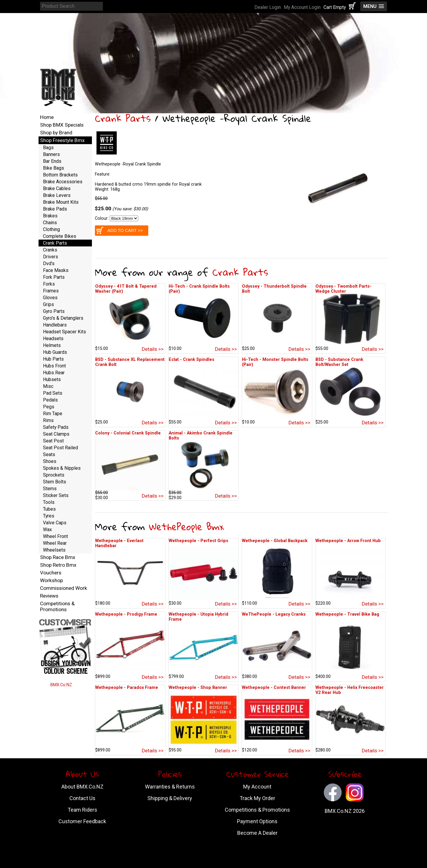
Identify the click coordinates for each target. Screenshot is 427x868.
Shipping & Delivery (170, 798)
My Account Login (302, 7)
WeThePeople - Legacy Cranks (274, 614)
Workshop (51, 580)
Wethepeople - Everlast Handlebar (119, 543)
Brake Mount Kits (61, 202)
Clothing (51, 229)
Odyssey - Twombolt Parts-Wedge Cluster (344, 289)
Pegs (49, 407)
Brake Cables (57, 188)
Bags (48, 148)
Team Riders (82, 810)
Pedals (50, 400)
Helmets (52, 345)
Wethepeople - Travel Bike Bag (347, 614)
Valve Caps (55, 523)
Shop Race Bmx (58, 557)
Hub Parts (53, 359)
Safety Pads (56, 427)
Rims (48, 420)
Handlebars (55, 325)
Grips (48, 304)
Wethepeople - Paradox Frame (127, 688)
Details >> (153, 349)
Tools (49, 502)
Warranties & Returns (170, 787)
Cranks (50, 250)
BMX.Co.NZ (61, 685)
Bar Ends (52, 161)
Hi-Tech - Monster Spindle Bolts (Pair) (275, 362)
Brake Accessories (63, 182)
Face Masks (56, 270)
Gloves (50, 298)
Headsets (53, 339)
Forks (49, 284)
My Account (257, 787)
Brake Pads (55, 209)
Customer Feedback (82, 821)
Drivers (51, 257)
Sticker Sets (56, 495)
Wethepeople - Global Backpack (275, 541)
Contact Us (82, 798)
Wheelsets (54, 550)
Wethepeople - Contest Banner (274, 688)
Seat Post (53, 441)
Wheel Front (55, 536)
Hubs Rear (54, 373)
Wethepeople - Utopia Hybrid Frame (199, 617)
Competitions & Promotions (57, 606)
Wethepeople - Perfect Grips (199, 541)
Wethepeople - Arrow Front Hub (348, 541)
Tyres (49, 516)
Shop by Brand (56, 133)
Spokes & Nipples (62, 468)
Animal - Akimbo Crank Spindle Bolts (201, 436)
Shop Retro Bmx (58, 565)
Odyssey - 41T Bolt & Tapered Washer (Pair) (126, 289)
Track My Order (257, 798)
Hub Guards (55, 352)
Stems (50, 489)
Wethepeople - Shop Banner (198, 688)
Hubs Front (54, 366)
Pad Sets (53, 393)
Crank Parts (123, 118)
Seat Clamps (56, 434)
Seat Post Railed (60, 448)
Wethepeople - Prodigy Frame (126, 614)
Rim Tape (53, 414)
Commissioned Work (64, 588)
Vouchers (51, 573)
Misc (48, 386)
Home (47, 117)
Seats (49, 454)
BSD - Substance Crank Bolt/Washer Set (339, 362)
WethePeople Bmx (186, 527)
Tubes (49, 509)
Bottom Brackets (60, 175)
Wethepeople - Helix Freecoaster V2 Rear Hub (350, 690)
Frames (51, 291)
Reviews (49, 596)
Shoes (50, 461)
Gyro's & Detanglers (63, 318)
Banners (51, 154)
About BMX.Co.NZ (82, 787)
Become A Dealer (257, 833)
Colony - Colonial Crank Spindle (128, 433)
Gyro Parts (54, 311)
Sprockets (54, 475)
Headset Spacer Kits (64, 332)
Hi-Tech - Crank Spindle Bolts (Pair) (199, 289)
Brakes (50, 216)
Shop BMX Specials (62, 125)
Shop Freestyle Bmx (62, 140)
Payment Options (257, 821)
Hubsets (52, 379)
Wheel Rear (55, 543)
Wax (47, 529)
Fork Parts (54, 277)
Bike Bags (54, 168)
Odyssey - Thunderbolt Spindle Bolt (274, 289)
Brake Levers (57, 195)
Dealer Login (268, 7)
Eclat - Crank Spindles (192, 360)
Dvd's (49, 263)
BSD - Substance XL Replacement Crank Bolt (130, 362)
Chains (50, 223)
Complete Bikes (60, 236)
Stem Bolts (55, 482)
